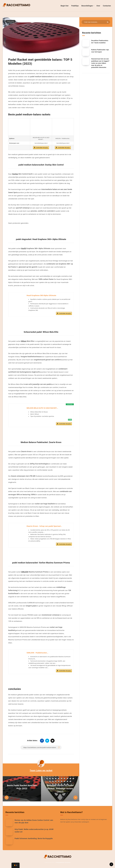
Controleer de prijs (42, 148)
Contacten (107, 6)
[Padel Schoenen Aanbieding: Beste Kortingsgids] (9, 841)
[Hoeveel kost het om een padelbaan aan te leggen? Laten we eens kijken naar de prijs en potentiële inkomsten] (86, 61)
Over (98, 6)
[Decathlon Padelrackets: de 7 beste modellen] (86, 43)
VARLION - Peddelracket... (37, 653)
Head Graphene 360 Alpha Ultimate (41, 295)
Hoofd (23, 248)
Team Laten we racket (41, 771)
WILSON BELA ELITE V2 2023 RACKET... (42, 408)
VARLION (25, 572)
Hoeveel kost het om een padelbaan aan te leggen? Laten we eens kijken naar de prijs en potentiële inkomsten (100, 63)
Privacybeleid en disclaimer (63, 862)
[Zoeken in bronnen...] (96, 22)
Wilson (24, 341)
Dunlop (15, 174)
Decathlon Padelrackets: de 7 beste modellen (100, 42)
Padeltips (75, 6)
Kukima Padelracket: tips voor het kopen (100, 51)
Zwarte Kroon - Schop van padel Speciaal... (44, 526)
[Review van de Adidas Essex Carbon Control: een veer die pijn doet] (9, 823)
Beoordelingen (87, 6)
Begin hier (65, 6)
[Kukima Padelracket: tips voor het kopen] (86, 52)
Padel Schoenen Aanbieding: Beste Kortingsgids (34, 838)
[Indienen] (108, 22)
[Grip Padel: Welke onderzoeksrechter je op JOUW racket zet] (9, 832)
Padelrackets (11, 21)
